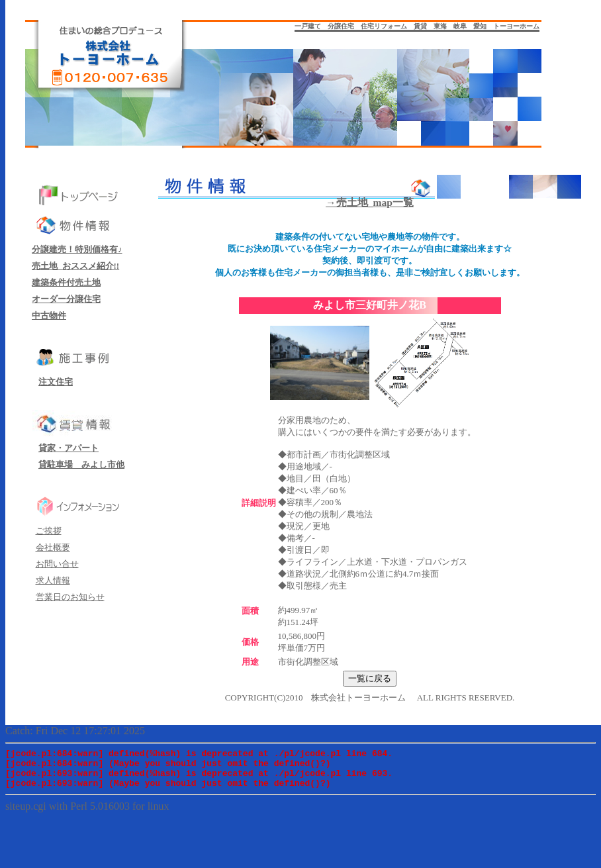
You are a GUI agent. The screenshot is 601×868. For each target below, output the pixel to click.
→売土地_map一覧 (370, 202)
